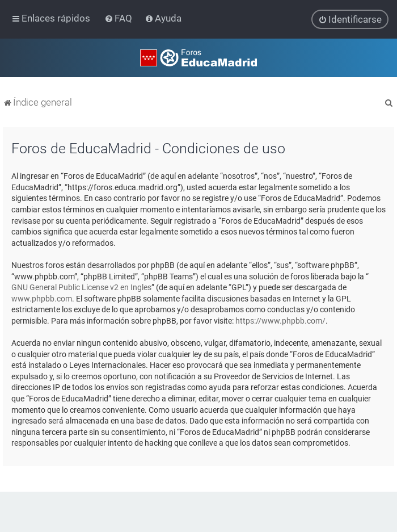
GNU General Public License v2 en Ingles (81, 287)
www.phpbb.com (42, 298)
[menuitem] (119, 18)
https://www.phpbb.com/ (280, 321)
